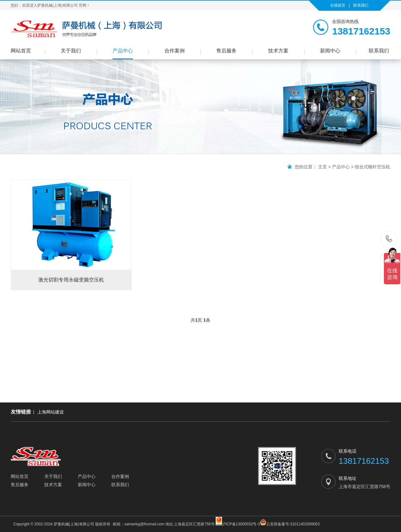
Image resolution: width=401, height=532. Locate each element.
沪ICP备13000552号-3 (238, 522)
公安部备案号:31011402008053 (290, 523)
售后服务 (226, 51)
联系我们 (361, 5)
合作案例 (175, 51)
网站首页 (21, 51)
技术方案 (278, 51)
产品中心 (123, 51)
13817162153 (389, 239)
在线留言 (338, 5)
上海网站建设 (51, 412)
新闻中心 (330, 51)
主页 (323, 167)
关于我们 (71, 51)
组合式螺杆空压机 (373, 167)
